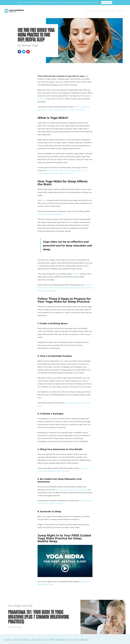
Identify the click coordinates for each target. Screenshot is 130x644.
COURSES (89, 11)
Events (98, 11)
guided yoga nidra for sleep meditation (71, 490)
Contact (120, 11)
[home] (14, 11)
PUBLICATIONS (108, 11)
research (76, 274)
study (44, 200)
